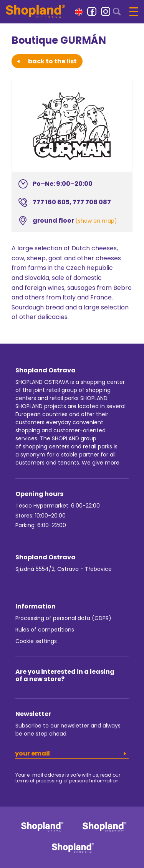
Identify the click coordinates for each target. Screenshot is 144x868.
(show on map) (96, 221)
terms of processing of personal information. (68, 781)
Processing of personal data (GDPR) (63, 618)
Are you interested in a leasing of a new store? (65, 675)
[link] (92, 12)
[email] (72, 753)
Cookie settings (36, 641)
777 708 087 (92, 202)
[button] (79, 11)
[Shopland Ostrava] (35, 11)
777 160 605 (51, 202)
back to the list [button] (47, 61)
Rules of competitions (45, 630)
